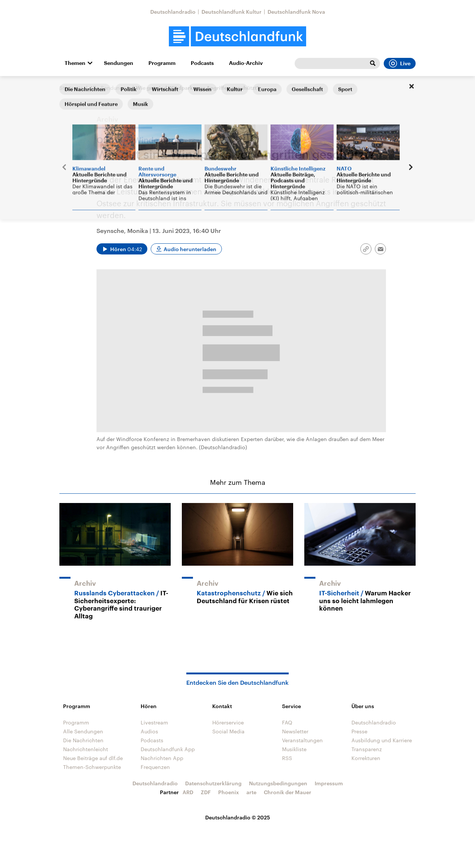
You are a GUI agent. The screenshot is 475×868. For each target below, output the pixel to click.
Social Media (228, 731)
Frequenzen (155, 767)
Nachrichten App (162, 758)
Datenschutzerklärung (213, 783)
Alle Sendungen (109, 88)
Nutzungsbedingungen (278, 783)
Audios (149, 731)
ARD (188, 792)
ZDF (206, 792)
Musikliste (294, 749)
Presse (359, 731)
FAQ (287, 722)
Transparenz (367, 749)
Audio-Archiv (246, 63)
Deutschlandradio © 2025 (238, 817)
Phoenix (229, 792)
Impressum (329, 783)
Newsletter (295, 731)
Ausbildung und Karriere (382, 740)
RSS (287, 758)
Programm (162, 63)
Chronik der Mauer (288, 792)
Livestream (154, 722)
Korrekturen (366, 758)
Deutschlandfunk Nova (296, 12)
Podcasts (202, 63)
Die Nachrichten (83, 740)
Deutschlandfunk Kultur (232, 12)
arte (251, 792)
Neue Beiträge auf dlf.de (93, 758)
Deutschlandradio (173, 12)
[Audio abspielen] (122, 249)
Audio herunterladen (190, 249)
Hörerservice (228, 722)
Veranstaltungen (302, 740)
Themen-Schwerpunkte (92, 767)
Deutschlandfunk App (168, 749)
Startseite (71, 88)
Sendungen (119, 63)
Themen (75, 63)
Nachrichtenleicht (86, 749)
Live (400, 63)
